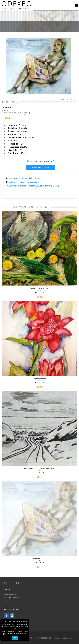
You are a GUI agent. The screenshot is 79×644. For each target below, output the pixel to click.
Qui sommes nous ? (12, 595)
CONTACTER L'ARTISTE (40, 168)
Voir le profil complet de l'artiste (24, 178)
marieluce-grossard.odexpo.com (24, 182)
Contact (8, 601)
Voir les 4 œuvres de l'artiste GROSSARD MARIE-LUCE (34, 186)
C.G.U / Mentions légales (14, 598)
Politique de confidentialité (62, 638)
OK (15, 638)
